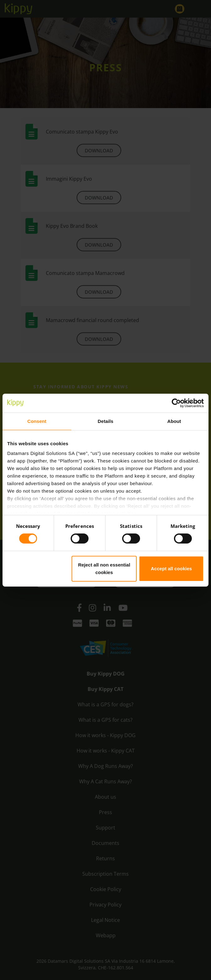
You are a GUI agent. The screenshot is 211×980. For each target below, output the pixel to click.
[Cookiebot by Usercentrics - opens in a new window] (176, 403)
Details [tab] (105, 421)
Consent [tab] (37, 421)
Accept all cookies (171, 569)
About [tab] (174, 421)
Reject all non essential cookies (104, 569)
